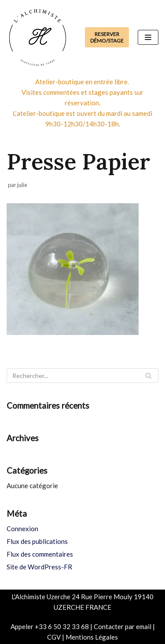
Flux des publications (37, 541)
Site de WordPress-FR (39, 567)
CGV (54, 637)
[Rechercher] (82, 376)
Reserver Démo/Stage (107, 37)
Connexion (22, 529)
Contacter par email (123, 626)
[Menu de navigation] (148, 37)
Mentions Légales (92, 637)
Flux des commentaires (40, 554)
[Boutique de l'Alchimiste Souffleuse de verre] (37, 37)
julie (22, 185)
